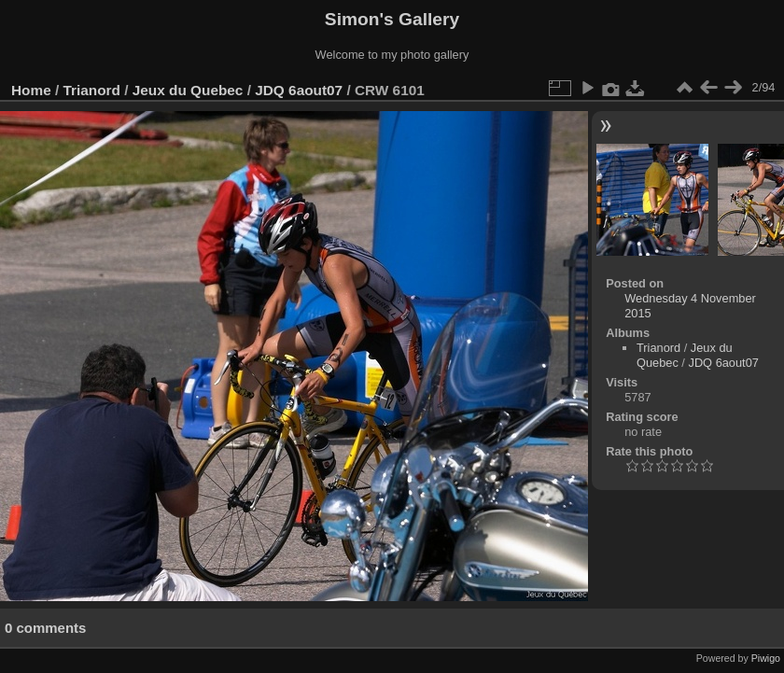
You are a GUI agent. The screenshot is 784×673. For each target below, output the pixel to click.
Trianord (92, 90)
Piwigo (766, 658)
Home (31, 90)
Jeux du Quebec (188, 90)
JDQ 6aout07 (299, 90)
